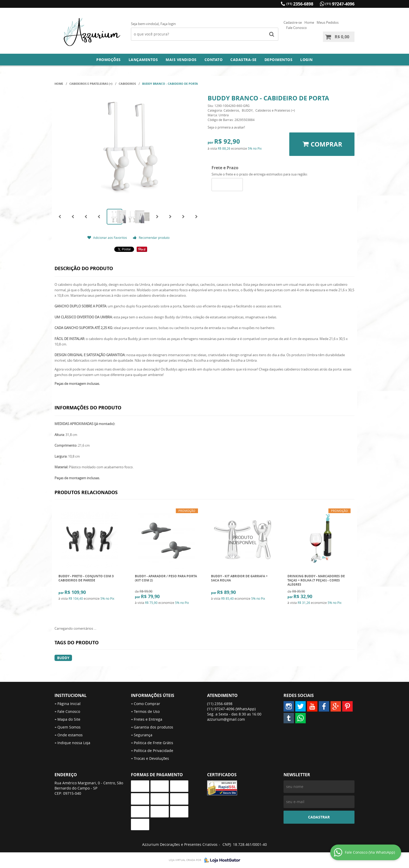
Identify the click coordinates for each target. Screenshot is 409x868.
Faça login (168, 24)
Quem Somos (69, 727)
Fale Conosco (296, 28)
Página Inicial (69, 704)
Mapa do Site (69, 719)
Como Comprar (147, 704)
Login (306, 60)
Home (309, 22)
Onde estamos (70, 735)
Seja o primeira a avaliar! (226, 127)
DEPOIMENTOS (279, 60)
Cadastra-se (243, 60)
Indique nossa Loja (74, 743)
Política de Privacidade (154, 751)
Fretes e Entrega (148, 719)
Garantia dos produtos (154, 727)
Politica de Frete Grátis (154, 743)
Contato (214, 60)
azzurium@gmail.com (226, 719)
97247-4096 (340, 4)
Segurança (143, 735)
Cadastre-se (293, 22)
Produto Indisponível (243, 540)
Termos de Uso (147, 711)
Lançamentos (143, 60)
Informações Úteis (153, 695)
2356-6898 (300, 4)
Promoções (109, 60)
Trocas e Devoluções (151, 758)
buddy (63, 658)
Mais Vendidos (181, 60)
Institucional (71, 695)
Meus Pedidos (328, 22)
